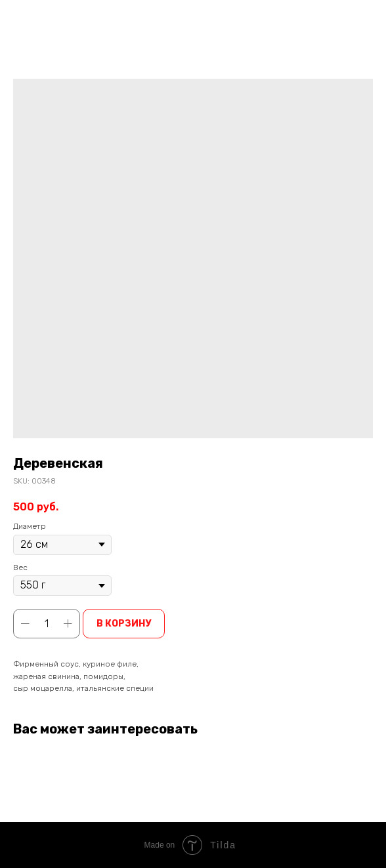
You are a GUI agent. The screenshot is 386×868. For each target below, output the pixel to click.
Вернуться (44, 19)
